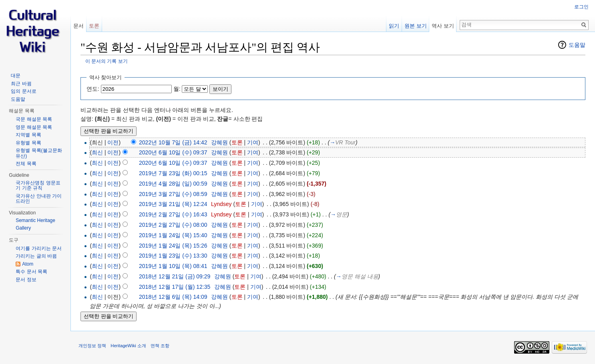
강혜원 (219, 142)
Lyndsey (221, 204)
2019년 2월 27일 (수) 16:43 (173, 214)
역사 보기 (443, 26)
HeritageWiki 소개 (128, 346)
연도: (93, 89)
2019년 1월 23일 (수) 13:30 (173, 256)
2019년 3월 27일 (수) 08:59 (173, 194)
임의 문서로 (23, 91)
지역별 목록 (28, 135)
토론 (237, 142)
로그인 (581, 7)
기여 (253, 142)
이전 (113, 142)
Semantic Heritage (35, 220)
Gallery (23, 228)
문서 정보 (26, 280)
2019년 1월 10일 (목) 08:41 (173, 266)
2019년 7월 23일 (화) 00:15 (173, 173)
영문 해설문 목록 (34, 127)
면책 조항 (160, 346)
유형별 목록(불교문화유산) (39, 153)
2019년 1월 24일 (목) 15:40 (173, 235)
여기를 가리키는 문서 (39, 248)
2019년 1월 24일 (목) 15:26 (173, 246)
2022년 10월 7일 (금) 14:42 (173, 142)
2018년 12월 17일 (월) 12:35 (175, 287)
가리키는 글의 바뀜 (36, 256)
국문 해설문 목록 (34, 119)
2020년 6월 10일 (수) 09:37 (173, 152)
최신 (97, 152)
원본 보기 (416, 26)
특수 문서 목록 (31, 272)
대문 (16, 76)
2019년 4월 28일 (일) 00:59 (173, 184)
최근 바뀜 (21, 84)
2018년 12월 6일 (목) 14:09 (173, 297)
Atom (28, 264)
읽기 (394, 26)
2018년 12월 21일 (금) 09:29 (175, 276)
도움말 (577, 45)
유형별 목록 (28, 143)
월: (177, 89)
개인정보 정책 (92, 346)
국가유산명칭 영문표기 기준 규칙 (38, 186)
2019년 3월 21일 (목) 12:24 (173, 204)
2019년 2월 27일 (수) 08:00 (173, 225)
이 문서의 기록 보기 (107, 61)
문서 (78, 26)
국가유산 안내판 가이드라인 (39, 199)
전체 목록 (26, 164)
